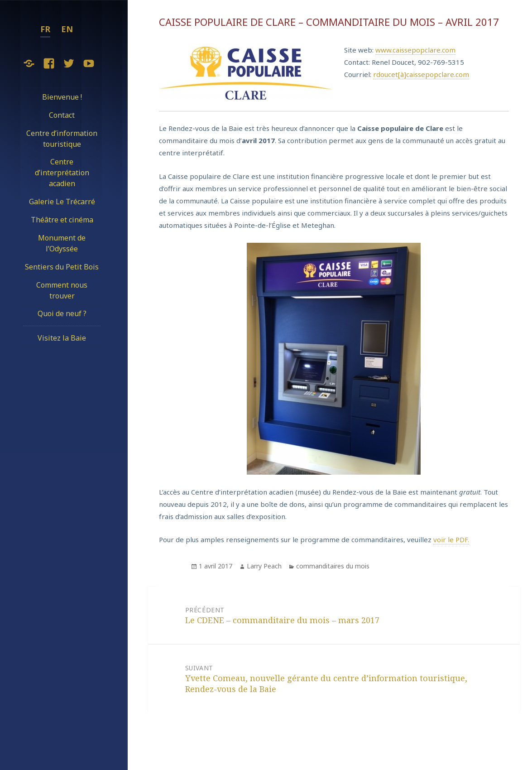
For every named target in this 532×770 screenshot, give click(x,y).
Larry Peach (264, 566)
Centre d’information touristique (62, 139)
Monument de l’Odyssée (62, 243)
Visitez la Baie (62, 338)
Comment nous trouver (62, 290)
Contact (62, 115)
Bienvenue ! (62, 97)
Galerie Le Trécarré (62, 202)
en (67, 29)
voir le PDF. (451, 539)
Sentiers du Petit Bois (62, 267)
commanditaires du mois (333, 566)
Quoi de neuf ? (62, 313)
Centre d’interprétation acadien (62, 173)
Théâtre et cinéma (62, 220)
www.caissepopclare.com (415, 50)
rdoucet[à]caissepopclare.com (421, 74)
